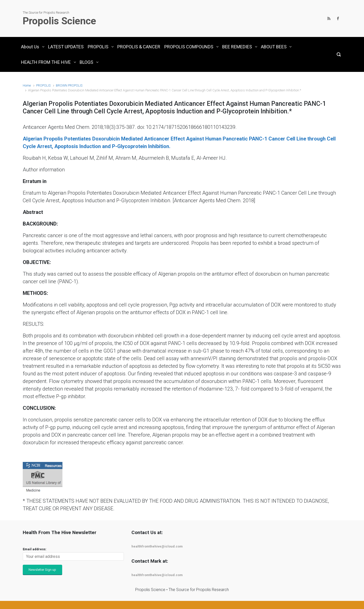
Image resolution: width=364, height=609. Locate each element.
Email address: (35, 549)
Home (27, 85)
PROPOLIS (43, 85)
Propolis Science (59, 21)
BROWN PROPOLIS (69, 85)
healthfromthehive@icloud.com (157, 546)
